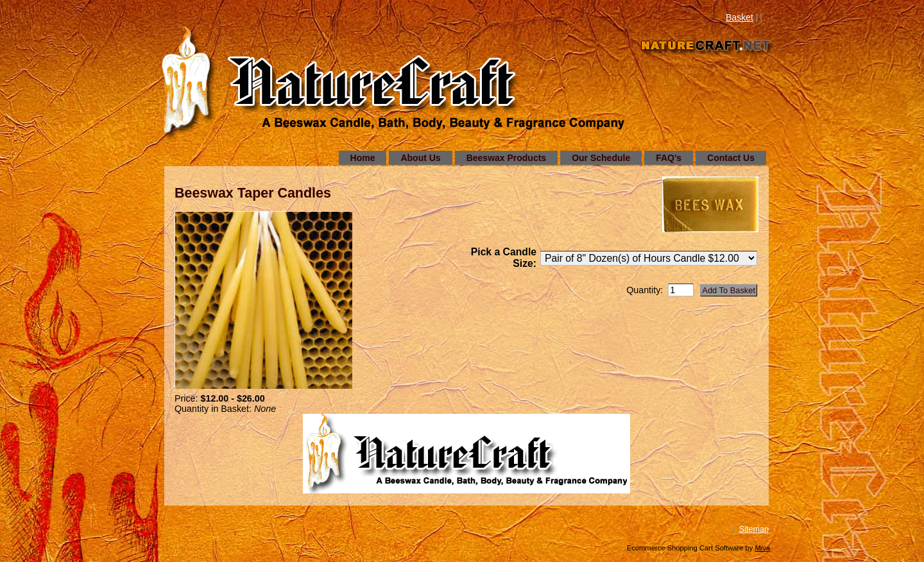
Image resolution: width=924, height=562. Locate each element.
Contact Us (731, 158)
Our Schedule (601, 158)
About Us (420, 158)
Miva (762, 548)
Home (363, 158)
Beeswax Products (507, 158)
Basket (740, 17)
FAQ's (669, 158)
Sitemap (754, 529)
